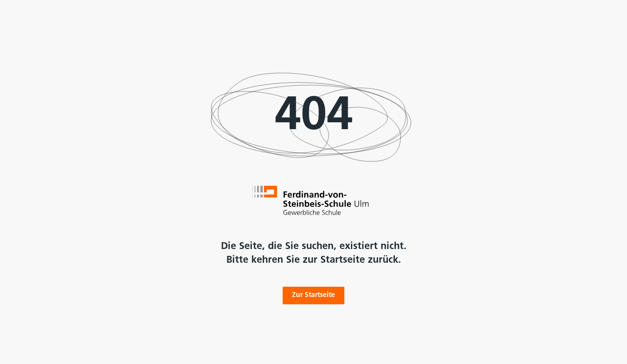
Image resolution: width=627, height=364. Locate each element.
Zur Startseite (313, 295)
